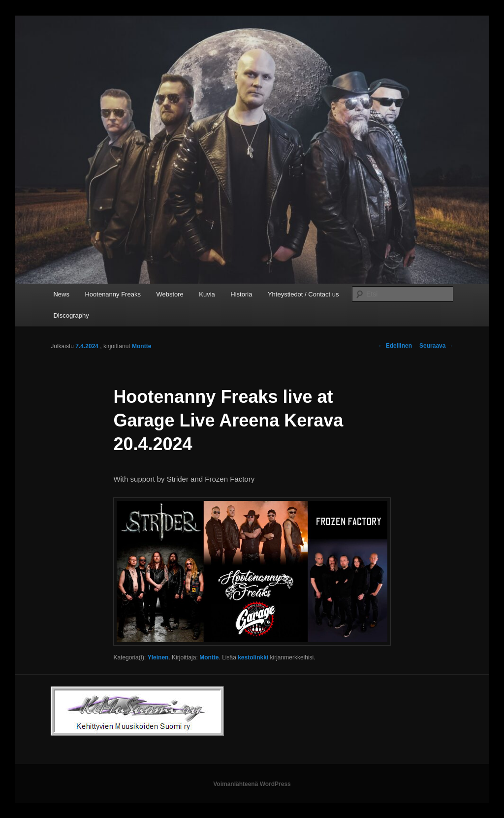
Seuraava (436, 346)
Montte (142, 346)
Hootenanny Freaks (112, 294)
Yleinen (158, 657)
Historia (241, 294)
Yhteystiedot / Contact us (303, 294)
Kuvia (207, 294)
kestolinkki (253, 657)
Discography (71, 315)
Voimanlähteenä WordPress (252, 784)
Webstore (170, 294)
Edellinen (395, 346)
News (61, 294)
